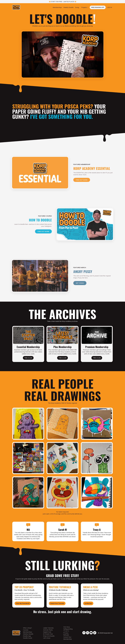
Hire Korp (67, 628)
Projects (85, 8)
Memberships (57, 8)
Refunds (66, 636)
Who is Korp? (27, 629)
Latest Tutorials (48, 629)
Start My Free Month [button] (23, 605)
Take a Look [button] (28, 359)
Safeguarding (68, 630)
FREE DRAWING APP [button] (98, 8)
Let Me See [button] (88, 605)
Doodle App (27, 637)
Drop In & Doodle (49, 637)
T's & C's (66, 632)
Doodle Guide (28, 639)
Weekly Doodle (68, 8)
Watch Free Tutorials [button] (57, 605)
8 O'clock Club (48, 635)
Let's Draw (47, 639)
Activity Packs (48, 631)
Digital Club (47, 633)
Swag (77, 8)
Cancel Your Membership (68, 639)
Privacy (66, 634)
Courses (26, 631)
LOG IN (110, 8)
